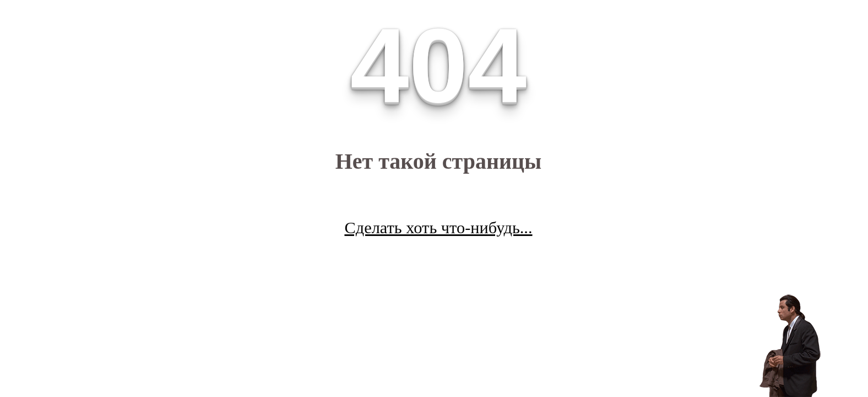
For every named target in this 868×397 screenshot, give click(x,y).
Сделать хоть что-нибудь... (438, 228)
